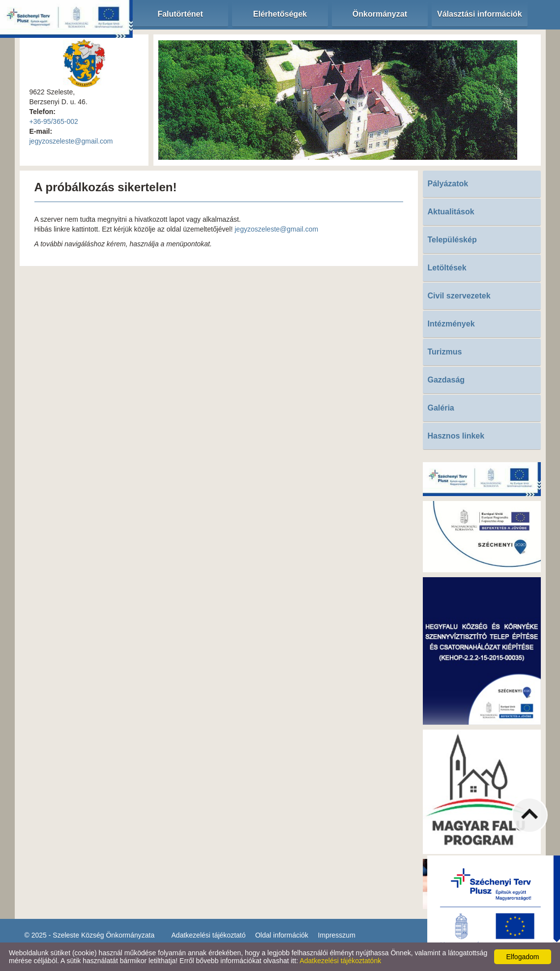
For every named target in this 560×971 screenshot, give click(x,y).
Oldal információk (282, 935)
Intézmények (451, 324)
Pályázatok (448, 184)
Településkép (452, 240)
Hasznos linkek (456, 436)
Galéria (441, 408)
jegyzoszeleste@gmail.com (71, 141)
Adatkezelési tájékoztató (209, 935)
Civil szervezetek (459, 296)
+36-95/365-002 (54, 121)
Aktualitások (451, 212)
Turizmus (445, 352)
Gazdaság (446, 380)
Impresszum (337, 935)
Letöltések (447, 268)
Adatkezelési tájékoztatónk (340, 961)
